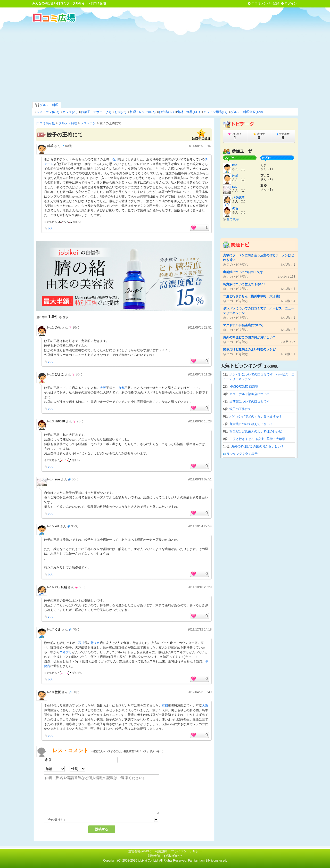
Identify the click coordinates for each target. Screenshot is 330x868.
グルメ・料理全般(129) (247, 112)
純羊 (50, 146)
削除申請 (154, 856)
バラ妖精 (61, 587)
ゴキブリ (66, 652)
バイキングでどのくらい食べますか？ (256, 416)
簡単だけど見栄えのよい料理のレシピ (256, 431)
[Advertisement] (165, 62)
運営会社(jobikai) (140, 851)
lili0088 (60, 421)
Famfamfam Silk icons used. (207, 861)
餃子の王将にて (240, 409)
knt (57, 526)
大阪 (103, 388)
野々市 (95, 643)
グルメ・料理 (47, 105)
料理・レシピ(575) (143, 112)
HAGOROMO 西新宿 (244, 387)
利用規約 (161, 851)
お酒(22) (120, 112)
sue (57, 479)
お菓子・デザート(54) (96, 112)
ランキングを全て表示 (242, 454)
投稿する (102, 829)
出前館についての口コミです (250, 402)
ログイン (291, 3)
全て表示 (233, 219)
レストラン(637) (48, 112)
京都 (121, 388)
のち (58, 327)
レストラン (88, 123)
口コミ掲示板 (46, 123)
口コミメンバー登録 (265, 3)
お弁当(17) (166, 112)
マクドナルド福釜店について (250, 394)
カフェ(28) (70, 112)
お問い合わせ (173, 856)
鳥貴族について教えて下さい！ (251, 424)
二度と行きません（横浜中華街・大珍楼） (259, 439)
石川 (115, 159)
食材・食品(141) (188, 112)
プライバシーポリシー (186, 851)
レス (50, 228)
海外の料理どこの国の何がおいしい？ (258, 446)
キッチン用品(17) (215, 112)
